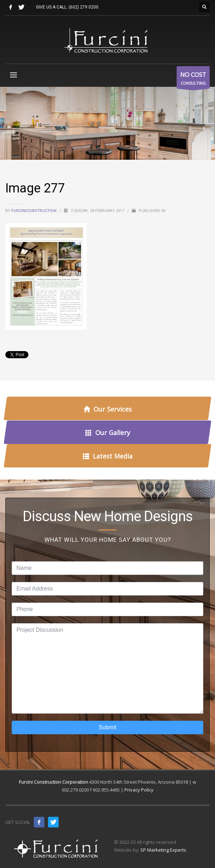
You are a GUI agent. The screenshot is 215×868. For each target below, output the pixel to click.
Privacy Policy (139, 790)
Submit (108, 727)
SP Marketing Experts (163, 850)
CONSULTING (193, 79)
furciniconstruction (34, 211)
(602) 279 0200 (84, 7)
